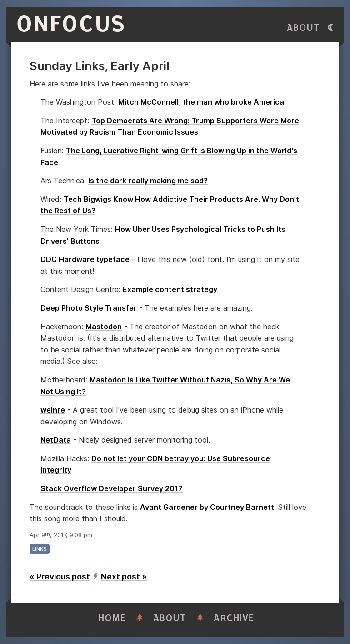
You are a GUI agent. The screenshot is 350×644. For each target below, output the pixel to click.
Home (112, 618)
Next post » (124, 576)
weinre (53, 410)
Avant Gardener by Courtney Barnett (207, 507)
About (304, 28)
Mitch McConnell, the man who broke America (201, 102)
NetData (56, 440)
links (40, 549)
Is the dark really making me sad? (148, 181)
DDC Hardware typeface (85, 259)
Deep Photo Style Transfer (89, 308)
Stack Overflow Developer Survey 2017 (112, 488)
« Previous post (60, 576)
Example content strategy (170, 289)
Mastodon (104, 327)
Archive (234, 618)
